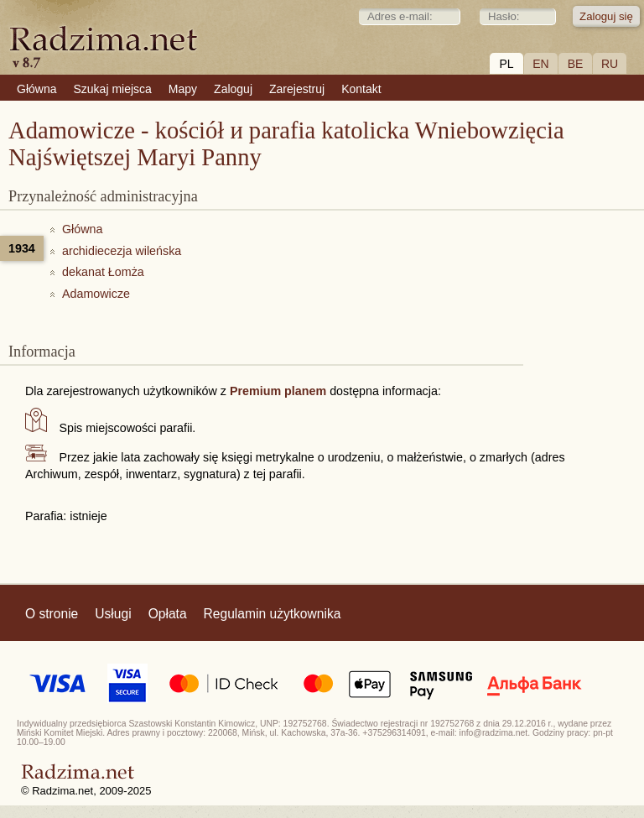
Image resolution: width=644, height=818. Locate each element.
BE (576, 64)
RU (610, 64)
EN (540, 64)
